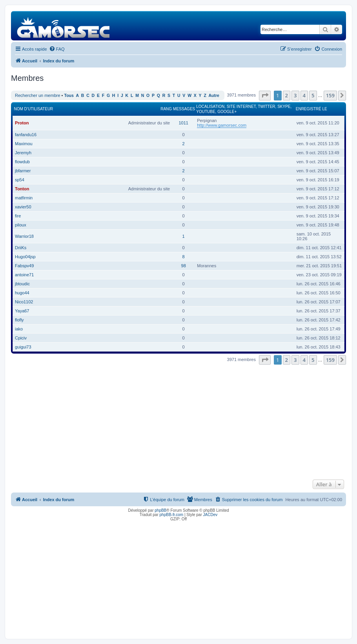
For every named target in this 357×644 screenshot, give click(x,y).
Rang (166, 109)
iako (19, 329)
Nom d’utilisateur (34, 109)
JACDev (210, 515)
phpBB (160, 510)
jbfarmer (23, 171)
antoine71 (24, 275)
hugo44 (22, 293)
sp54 (20, 180)
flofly (19, 320)
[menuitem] (57, 49)
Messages (184, 109)
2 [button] (287, 95)
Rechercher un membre (38, 95)
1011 (183, 123)
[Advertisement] (178, 421)
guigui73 (23, 347)
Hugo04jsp (25, 257)
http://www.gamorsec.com (222, 125)
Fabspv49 (24, 266)
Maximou (24, 144)
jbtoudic (22, 284)
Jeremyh (23, 153)
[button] (265, 95)
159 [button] (330, 95)
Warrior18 (24, 236)
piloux (21, 225)
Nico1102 (24, 302)
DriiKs (21, 248)
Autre (214, 96)
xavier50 (23, 207)
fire (18, 216)
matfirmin (24, 198)
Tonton (22, 189)
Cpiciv (21, 338)
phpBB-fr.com (172, 515)
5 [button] (313, 95)
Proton (22, 123)
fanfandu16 (26, 135)
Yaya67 (22, 311)
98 (184, 266)
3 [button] (295, 95)
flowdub (22, 162)
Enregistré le (311, 109)
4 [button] (304, 95)
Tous (69, 96)
